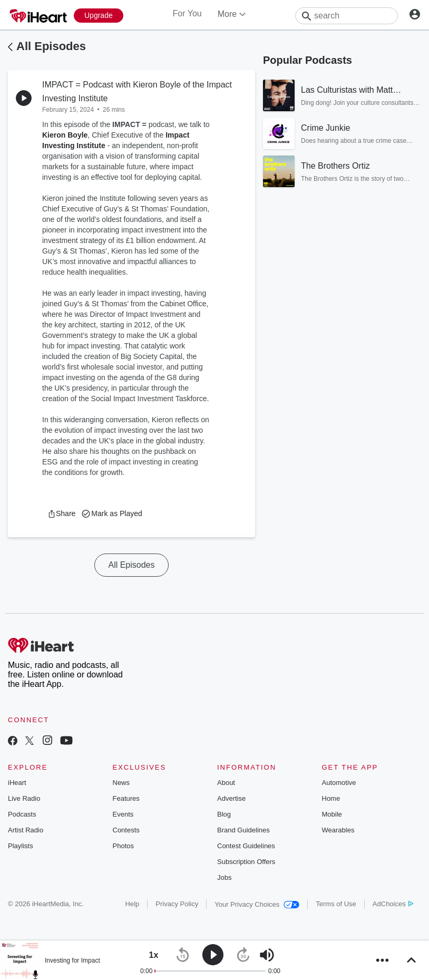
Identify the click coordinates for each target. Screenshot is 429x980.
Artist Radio (26, 830)
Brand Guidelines (243, 830)
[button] (61, 513)
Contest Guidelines (246, 846)
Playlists (21, 846)
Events (123, 814)
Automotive (339, 783)
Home (331, 798)
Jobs (224, 877)
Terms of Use (336, 904)
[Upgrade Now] (99, 16)
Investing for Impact (72, 960)
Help (133, 904)
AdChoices (393, 904)
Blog (224, 814)
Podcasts (22, 814)
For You (187, 13)
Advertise (231, 798)
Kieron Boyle (65, 135)
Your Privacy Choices (257, 904)
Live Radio (24, 798)
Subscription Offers (246, 862)
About (226, 783)
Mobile (332, 814)
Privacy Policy (177, 904)
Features (126, 798)
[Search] (347, 16)
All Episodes (51, 46)
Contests (126, 830)
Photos (123, 846)
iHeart (17, 783)
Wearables (338, 830)
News (121, 783)
